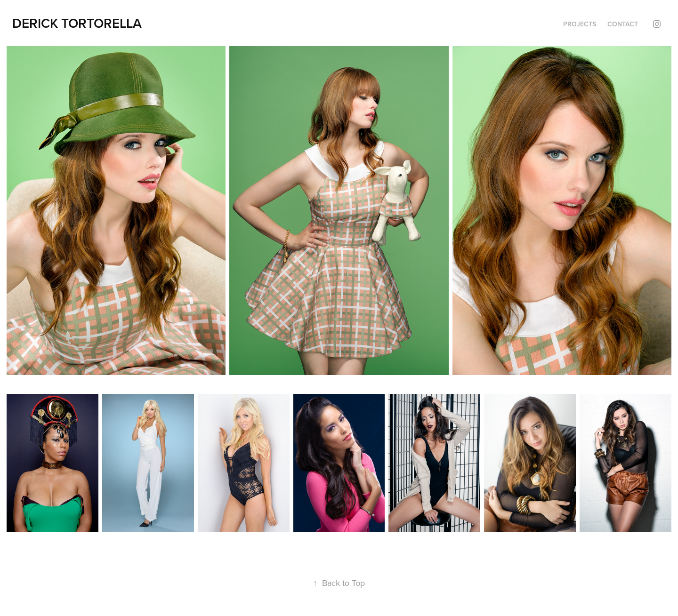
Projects (580, 24)
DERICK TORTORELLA (77, 23)
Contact (623, 24)
